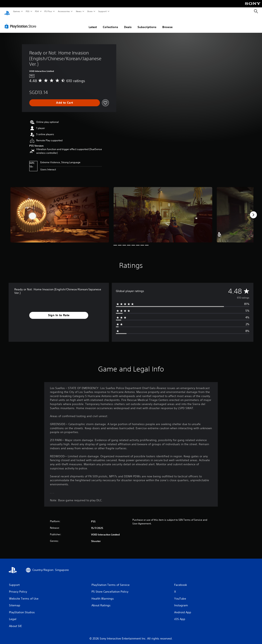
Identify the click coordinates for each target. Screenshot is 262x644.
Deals (128, 23)
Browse (167, 23)
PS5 (28, 11)
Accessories (64, 11)
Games (16, 11)
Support (102, 11)
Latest (93, 23)
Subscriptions (147, 23)
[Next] (253, 211)
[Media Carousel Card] (60, 211)
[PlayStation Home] (7, 11)
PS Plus (48, 11)
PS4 (37, 11)
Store (90, 11)
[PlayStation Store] (21, 22)
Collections (110, 23)
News (79, 11)
